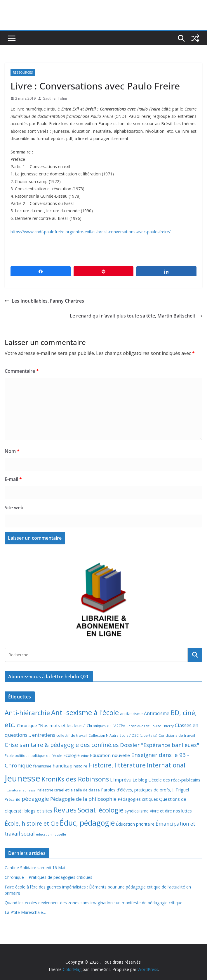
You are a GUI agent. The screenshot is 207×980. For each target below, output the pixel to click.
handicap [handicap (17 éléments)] (62, 766)
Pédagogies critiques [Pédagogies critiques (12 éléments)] (138, 799)
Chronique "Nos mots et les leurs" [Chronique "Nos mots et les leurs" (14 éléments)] (51, 725)
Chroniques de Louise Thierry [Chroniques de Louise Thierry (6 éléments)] (150, 726)
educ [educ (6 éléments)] (85, 756)
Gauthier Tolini (55, 98)
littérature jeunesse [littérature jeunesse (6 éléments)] (20, 790)
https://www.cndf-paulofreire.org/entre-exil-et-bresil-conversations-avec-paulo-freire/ (91, 232)
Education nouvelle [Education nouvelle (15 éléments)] (110, 755)
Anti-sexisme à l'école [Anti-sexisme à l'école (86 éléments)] (85, 712)
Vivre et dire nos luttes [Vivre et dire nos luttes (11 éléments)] (171, 811)
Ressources (23, 73)
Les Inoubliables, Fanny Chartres (44, 301)
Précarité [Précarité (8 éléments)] (13, 799)
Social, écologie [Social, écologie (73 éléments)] (101, 810)
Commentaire (22, 371)
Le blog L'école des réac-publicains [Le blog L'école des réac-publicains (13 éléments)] (166, 780)
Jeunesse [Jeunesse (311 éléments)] (22, 778)
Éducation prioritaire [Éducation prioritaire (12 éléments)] (135, 824)
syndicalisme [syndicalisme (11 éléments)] (137, 811)
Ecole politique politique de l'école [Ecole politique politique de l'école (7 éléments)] (33, 756)
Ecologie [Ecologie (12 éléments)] (72, 755)
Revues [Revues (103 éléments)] (65, 810)
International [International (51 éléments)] (166, 765)
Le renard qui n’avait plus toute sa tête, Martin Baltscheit (136, 316)
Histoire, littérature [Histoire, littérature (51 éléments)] (117, 765)
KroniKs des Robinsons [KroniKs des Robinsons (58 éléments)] (75, 779)
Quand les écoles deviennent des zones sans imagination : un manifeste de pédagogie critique (94, 903)
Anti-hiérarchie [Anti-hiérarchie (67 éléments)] (27, 712)
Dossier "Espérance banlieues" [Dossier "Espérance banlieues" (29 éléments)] (160, 745)
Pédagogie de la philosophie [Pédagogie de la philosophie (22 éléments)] (83, 799)
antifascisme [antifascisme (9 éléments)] (131, 714)
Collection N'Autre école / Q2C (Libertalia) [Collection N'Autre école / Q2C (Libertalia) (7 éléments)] (123, 735)
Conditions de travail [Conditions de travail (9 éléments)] (177, 735)
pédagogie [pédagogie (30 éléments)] (35, 799)
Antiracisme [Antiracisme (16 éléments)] (157, 713)
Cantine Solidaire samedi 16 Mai (35, 868)
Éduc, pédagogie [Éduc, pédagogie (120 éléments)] (87, 823)
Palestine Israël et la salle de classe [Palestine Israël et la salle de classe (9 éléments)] (68, 790)
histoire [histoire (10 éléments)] (80, 766)
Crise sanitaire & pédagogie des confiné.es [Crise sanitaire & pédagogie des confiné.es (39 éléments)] (62, 745)
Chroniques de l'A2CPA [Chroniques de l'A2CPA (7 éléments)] (106, 726)
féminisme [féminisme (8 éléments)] (42, 766)
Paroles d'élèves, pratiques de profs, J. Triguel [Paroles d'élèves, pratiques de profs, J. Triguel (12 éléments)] (145, 790)
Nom (12, 451)
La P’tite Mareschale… (25, 912)
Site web (14, 508)
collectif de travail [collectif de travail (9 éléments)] (72, 735)
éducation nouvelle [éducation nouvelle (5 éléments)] (51, 834)
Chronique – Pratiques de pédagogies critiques (48, 877)
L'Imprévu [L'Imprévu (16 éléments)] (121, 780)
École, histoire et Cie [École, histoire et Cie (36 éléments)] (32, 823)
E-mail (13, 479)
